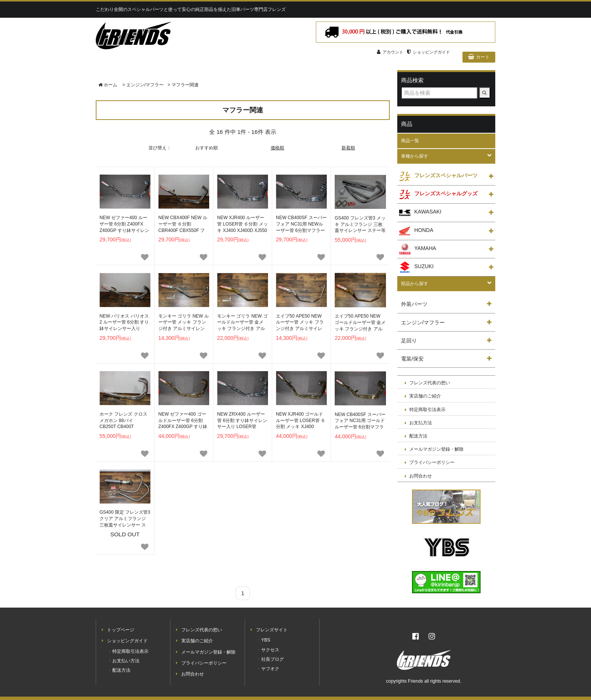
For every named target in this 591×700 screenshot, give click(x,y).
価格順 (277, 148)
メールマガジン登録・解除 (436, 450)
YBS (266, 640)
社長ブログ (273, 659)
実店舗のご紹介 (425, 396)
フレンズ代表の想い (430, 383)
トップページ (121, 630)
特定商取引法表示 (427, 410)
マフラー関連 (185, 85)
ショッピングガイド (429, 52)
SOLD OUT (125, 523)
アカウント (390, 52)
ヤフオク (270, 669)
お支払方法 (421, 423)
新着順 (348, 148)
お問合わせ (421, 476)
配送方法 (418, 436)
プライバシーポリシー (432, 463)
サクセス (270, 650)
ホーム (108, 85)
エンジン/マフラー (145, 85)
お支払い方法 (126, 661)
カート (479, 57)
